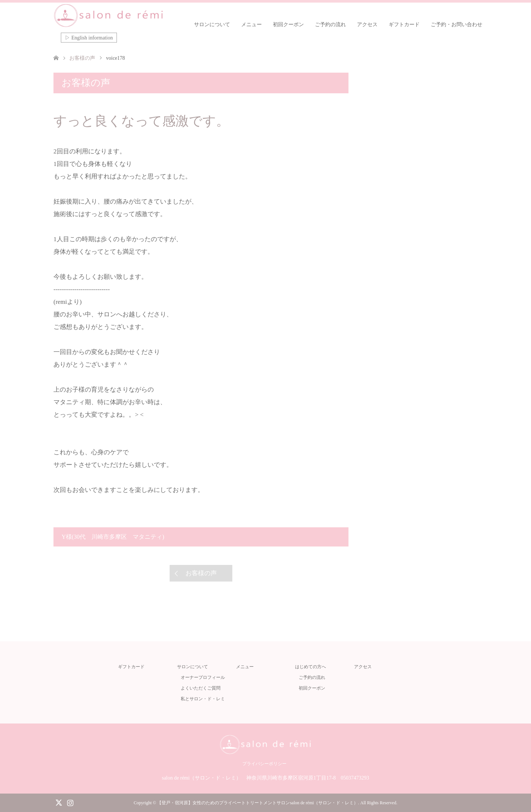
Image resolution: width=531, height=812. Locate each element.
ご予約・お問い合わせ (457, 25)
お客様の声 (201, 573)
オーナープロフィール (203, 677)
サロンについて (212, 25)
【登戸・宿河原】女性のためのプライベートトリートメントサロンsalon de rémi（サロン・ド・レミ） (258, 803)
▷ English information (89, 38)
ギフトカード (404, 25)
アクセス (367, 25)
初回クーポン (288, 25)
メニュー (251, 25)
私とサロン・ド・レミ (203, 699)
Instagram (70, 802)
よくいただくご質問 (201, 688)
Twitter (59, 802)
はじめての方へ (310, 667)
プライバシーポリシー (264, 764)
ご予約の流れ (330, 25)
